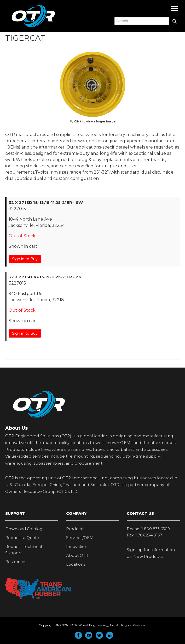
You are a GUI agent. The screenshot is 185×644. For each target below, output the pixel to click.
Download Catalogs (25, 529)
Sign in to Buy (25, 259)
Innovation (77, 546)
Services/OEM (80, 538)
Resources (16, 562)
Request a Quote (22, 538)
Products (75, 529)
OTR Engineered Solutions (33, 27)
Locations (76, 564)
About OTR (77, 555)
